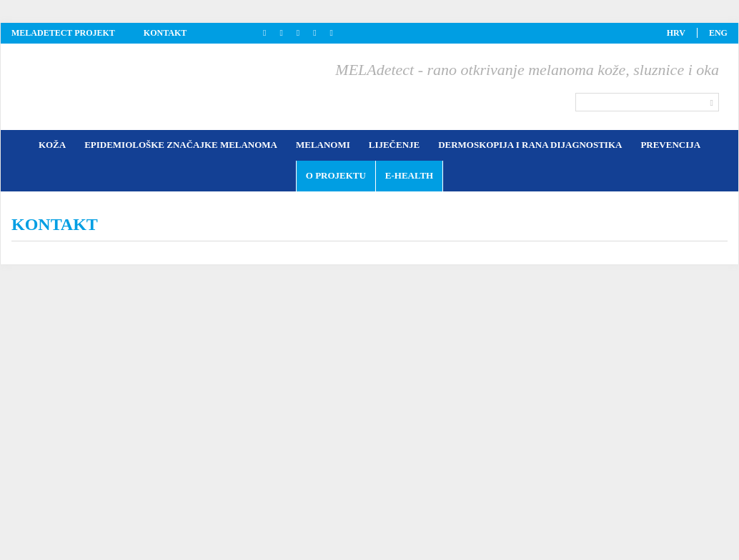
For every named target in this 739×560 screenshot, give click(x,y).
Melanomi (323, 145)
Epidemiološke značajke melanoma (181, 145)
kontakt (165, 33)
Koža (52, 145)
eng (718, 33)
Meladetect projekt (63, 33)
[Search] (647, 102)
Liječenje (394, 145)
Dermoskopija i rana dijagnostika (530, 145)
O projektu (336, 175)
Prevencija (670, 145)
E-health (409, 175)
